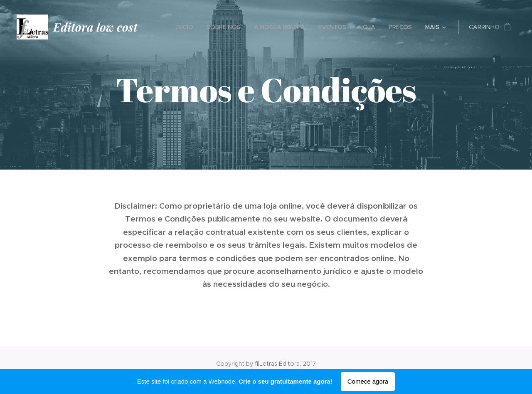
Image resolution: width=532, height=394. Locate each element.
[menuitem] (187, 27)
